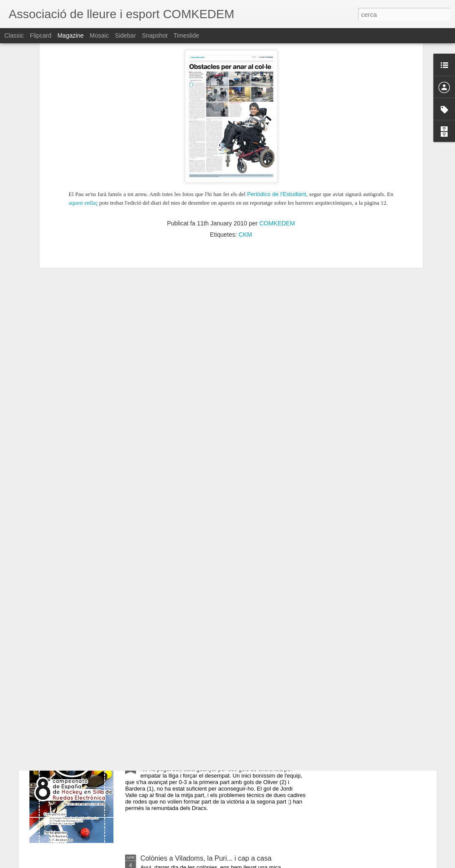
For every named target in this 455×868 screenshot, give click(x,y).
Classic (14, 35)
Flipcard (41, 35)
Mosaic (99, 35)
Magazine (71, 35)
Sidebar (126, 35)
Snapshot (155, 35)
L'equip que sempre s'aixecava (188, 662)
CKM (245, 122)
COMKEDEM (277, 111)
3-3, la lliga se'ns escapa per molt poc (198, 760)
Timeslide (186, 35)
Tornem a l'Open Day (173, 564)
